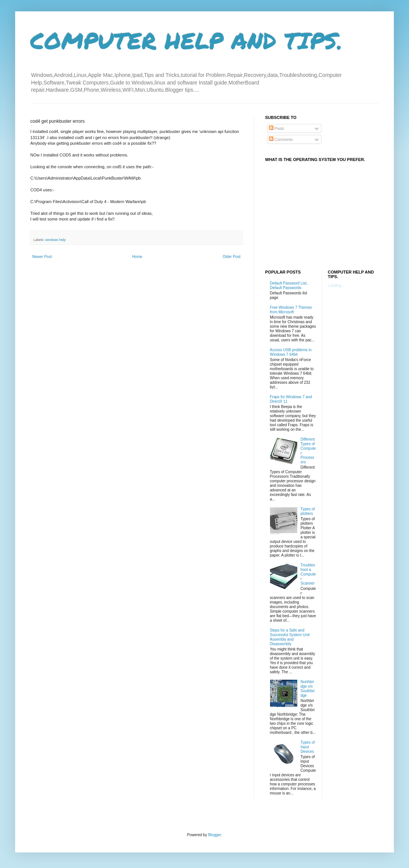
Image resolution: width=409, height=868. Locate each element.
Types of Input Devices (308, 747)
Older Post (232, 257)
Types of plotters (308, 511)
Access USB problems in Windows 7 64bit (291, 352)
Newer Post (42, 257)
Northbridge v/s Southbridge (308, 689)
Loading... (336, 285)
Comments (281, 140)
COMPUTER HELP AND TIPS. (187, 40)
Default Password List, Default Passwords (289, 285)
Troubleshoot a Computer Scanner (308, 574)
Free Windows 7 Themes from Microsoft (291, 310)
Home (137, 257)
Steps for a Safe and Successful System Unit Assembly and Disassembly (290, 637)
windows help (56, 240)
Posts (276, 129)
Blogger (214, 835)
